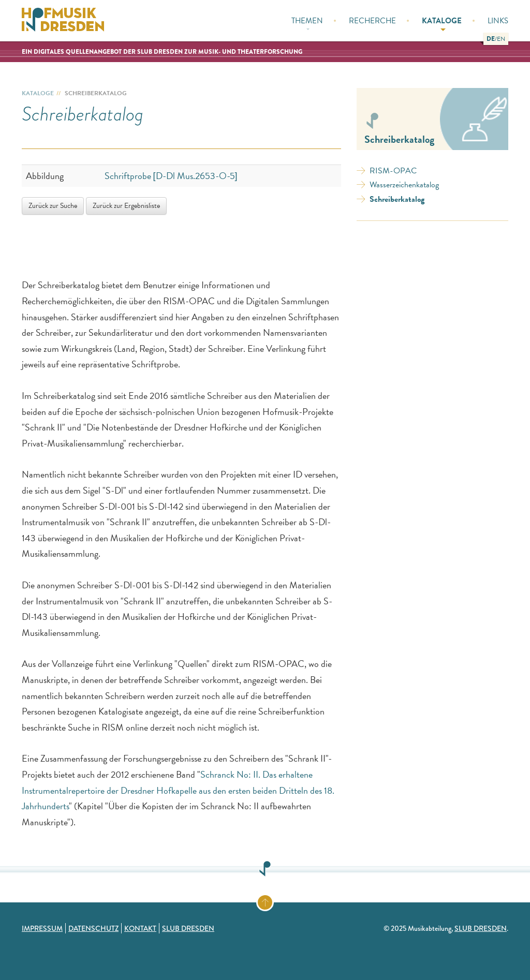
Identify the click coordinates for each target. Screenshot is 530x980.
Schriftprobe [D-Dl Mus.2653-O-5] (171, 176)
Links (498, 21)
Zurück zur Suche (53, 206)
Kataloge (442, 23)
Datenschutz (93, 928)
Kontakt (140, 928)
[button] (491, 39)
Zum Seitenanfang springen (273, 900)
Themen (307, 23)
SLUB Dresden (188, 928)
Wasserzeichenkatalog (404, 185)
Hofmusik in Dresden (63, 21)
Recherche (372, 21)
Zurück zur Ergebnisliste (126, 206)
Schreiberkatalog (397, 199)
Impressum (42, 928)
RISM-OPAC (393, 171)
